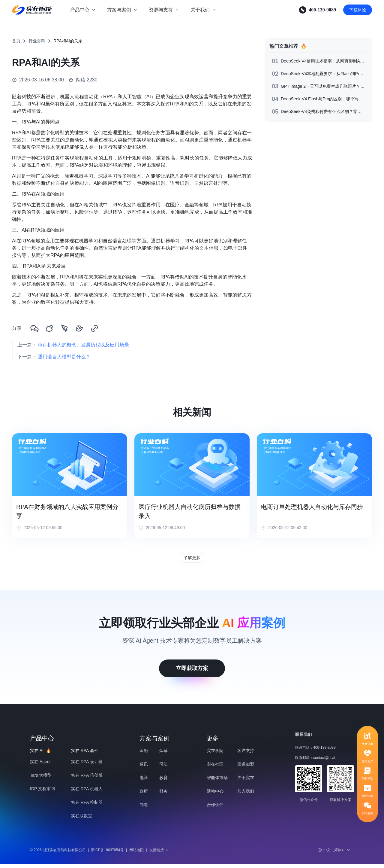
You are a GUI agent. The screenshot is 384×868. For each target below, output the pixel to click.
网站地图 (136, 854)
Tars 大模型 (41, 779)
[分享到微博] (49, 328)
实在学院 (215, 754)
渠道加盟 (246, 768)
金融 (144, 754)
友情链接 (159, 854)
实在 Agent (40, 766)
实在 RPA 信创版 (87, 779)
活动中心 (215, 795)
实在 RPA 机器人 (87, 793)
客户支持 (246, 754)
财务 (163, 795)
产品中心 (80, 10)
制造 (144, 809)
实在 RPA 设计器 (87, 766)
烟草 (163, 754)
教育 (163, 781)
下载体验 (358, 10)
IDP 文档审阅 (42, 793)
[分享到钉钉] (64, 328)
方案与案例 (119, 10)
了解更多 (192, 560)
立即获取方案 (192, 672)
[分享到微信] (34, 328)
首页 (16, 41)
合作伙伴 (215, 809)
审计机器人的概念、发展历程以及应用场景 (83, 345)
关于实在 (246, 781)
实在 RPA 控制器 (87, 806)
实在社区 (215, 768)
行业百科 (37, 41)
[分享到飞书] (79, 328)
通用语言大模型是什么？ (64, 357)
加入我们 (246, 795)
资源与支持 (161, 10)
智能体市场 (217, 781)
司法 (163, 768)
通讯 (144, 768)
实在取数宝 (82, 820)
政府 (144, 795)
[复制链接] (94, 328)
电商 (144, 781)
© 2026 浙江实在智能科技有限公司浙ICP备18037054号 (77, 854)
